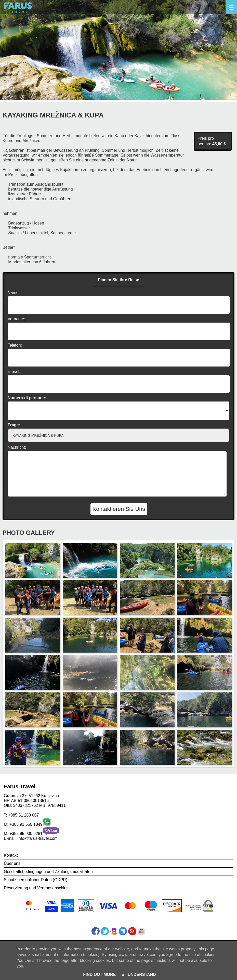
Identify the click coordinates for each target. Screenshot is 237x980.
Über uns (12, 863)
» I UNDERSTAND (138, 975)
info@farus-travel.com (38, 838)
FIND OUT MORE (99, 975)
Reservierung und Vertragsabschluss (37, 888)
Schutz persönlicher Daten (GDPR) (36, 880)
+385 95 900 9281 (26, 834)
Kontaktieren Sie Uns (119, 509)
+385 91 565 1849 (26, 824)
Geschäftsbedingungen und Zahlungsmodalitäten (48, 872)
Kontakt (11, 855)
